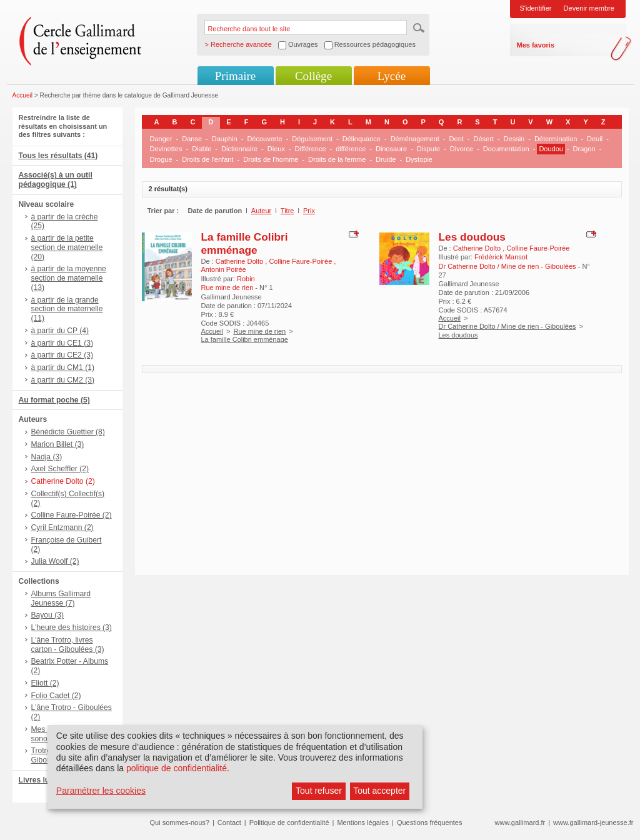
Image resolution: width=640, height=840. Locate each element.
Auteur (261, 211)
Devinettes (166, 149)
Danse (192, 139)
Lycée (392, 76)
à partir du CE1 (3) (62, 343)
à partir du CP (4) (60, 331)
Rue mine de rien (259, 331)
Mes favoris (536, 45)
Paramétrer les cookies (101, 791)
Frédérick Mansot (501, 257)
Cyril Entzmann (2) (62, 527)
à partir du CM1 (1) (63, 367)
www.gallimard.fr (520, 822)
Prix (309, 211)
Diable (202, 149)
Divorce (462, 149)
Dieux (276, 149)
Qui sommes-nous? (180, 822)
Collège (313, 76)
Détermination (556, 139)
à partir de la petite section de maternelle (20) (67, 247)
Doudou (551, 149)
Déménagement (415, 139)
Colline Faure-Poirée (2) (72, 515)
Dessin (514, 139)
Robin (246, 279)
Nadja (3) (47, 457)
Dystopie (419, 159)
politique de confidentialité (177, 768)
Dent (457, 139)
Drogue (161, 159)
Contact (229, 822)
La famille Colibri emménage (245, 243)
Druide (386, 159)
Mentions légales (363, 822)
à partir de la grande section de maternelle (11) (67, 309)
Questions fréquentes (430, 822)
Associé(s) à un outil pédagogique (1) (56, 180)
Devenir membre (589, 8)
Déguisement (312, 139)
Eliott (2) (45, 683)
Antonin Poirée (224, 269)
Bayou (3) (47, 615)
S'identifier (536, 8)
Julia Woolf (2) (55, 561)
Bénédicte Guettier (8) (68, 432)
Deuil (595, 139)
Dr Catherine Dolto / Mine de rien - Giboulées (507, 326)
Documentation (506, 149)
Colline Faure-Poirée (301, 261)
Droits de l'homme (271, 159)
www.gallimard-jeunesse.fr (593, 822)
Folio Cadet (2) (56, 696)
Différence (311, 149)
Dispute (428, 149)
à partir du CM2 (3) (63, 380)
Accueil (23, 95)
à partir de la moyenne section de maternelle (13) (69, 278)
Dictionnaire (239, 149)
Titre (287, 211)
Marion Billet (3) (58, 444)
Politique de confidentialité (289, 822)
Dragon (584, 149)
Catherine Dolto (241, 261)
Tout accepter (379, 791)
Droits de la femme (337, 159)
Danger (161, 139)
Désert (484, 139)
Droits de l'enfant (207, 159)
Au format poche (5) (54, 400)
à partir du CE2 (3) (62, 355)
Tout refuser (319, 791)
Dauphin (225, 139)
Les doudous (472, 237)
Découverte (264, 139)
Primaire (235, 76)
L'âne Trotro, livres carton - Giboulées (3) (68, 645)
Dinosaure (391, 149)
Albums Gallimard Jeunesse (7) (61, 598)
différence (351, 149)
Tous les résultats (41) (58, 156)
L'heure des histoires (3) (72, 627)
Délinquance (362, 139)
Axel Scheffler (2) (60, 469)
